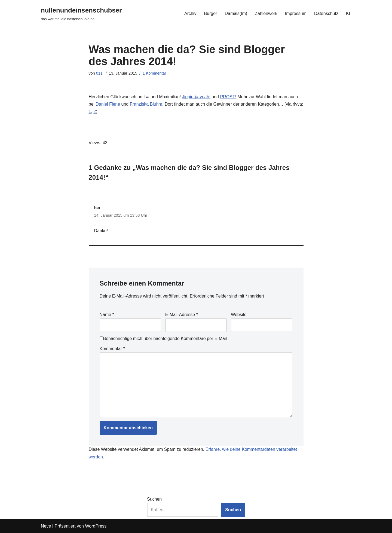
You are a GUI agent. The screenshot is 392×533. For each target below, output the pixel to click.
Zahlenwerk (266, 13)
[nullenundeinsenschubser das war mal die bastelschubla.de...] (81, 13)
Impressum (296, 13)
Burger (210, 13)
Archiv (190, 13)
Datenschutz (326, 13)
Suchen (154, 499)
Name (107, 315)
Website (239, 315)
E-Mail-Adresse (182, 315)
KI (348, 13)
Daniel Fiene (108, 104)
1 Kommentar (154, 73)
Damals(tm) (236, 13)
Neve (46, 526)
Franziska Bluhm (146, 104)
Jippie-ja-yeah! (196, 97)
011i (100, 73)
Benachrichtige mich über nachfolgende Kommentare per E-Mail (163, 339)
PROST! (228, 97)
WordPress (96, 526)
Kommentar (112, 349)
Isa (97, 208)
